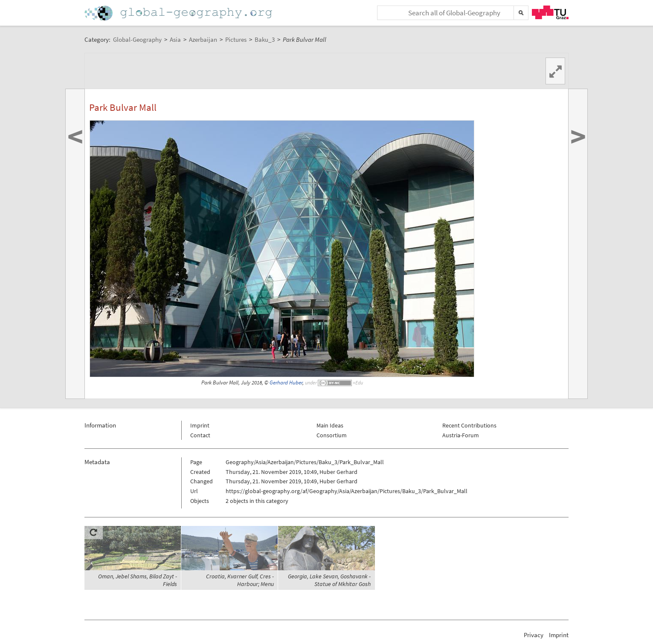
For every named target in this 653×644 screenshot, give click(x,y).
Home (179, 13)
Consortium (332, 435)
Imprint (200, 425)
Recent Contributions (469, 425)
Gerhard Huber (286, 383)
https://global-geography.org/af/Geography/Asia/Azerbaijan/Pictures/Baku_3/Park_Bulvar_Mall (347, 491)
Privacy (534, 635)
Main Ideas (330, 425)
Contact (200, 435)
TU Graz (550, 12)
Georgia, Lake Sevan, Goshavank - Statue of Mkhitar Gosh (329, 580)
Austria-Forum (461, 435)
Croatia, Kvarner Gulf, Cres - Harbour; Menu (240, 580)
